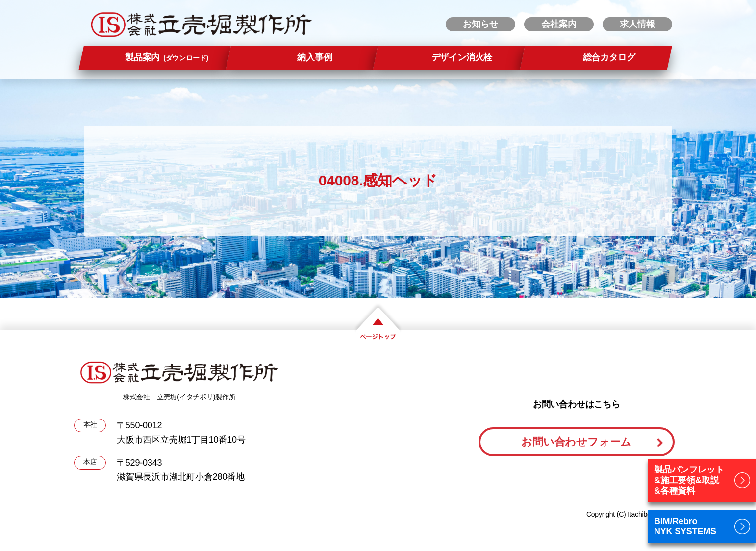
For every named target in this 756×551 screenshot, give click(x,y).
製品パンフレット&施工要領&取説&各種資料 (689, 480)
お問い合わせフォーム (576, 442)
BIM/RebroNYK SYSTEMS (685, 526)
